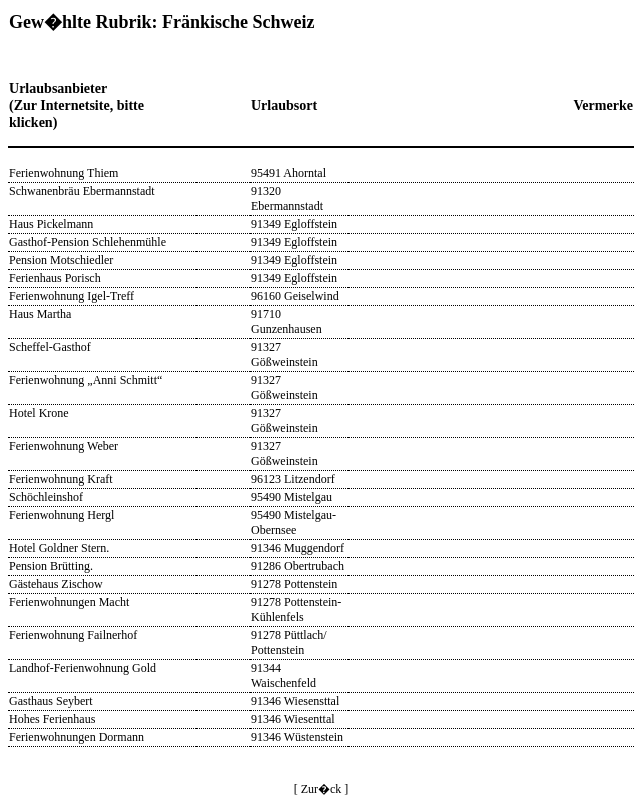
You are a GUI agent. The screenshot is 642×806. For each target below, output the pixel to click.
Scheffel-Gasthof (50, 347)
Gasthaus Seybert (51, 701)
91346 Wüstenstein (297, 737)
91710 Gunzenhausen (286, 321)
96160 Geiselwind (295, 296)
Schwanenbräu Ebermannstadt (82, 191)
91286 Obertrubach (297, 566)
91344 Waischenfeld (283, 675)
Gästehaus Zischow (56, 584)
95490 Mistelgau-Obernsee (293, 522)
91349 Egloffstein (294, 224)
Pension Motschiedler (61, 260)
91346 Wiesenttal (293, 719)
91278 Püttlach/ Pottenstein (289, 642)
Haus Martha (40, 314)
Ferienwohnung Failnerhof (73, 635)
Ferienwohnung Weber (63, 446)
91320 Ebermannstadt (287, 198)
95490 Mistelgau (291, 497)
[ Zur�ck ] (321, 789)
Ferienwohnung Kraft (61, 479)
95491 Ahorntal (288, 173)
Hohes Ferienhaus (52, 719)
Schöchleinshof (46, 497)
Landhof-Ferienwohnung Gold (82, 668)
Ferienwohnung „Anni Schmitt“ (85, 380)
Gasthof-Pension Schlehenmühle (87, 242)
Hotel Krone (39, 413)
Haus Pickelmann (51, 224)
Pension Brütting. (51, 566)
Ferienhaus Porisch (55, 278)
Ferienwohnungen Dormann (76, 737)
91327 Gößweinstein (284, 354)
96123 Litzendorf (293, 479)
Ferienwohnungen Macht (69, 602)
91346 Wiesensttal (295, 701)
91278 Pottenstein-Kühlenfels (296, 609)
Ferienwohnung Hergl (61, 515)
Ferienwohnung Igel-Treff (71, 296)
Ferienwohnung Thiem (63, 173)
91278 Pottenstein (294, 584)
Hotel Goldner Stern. (59, 548)
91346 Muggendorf (297, 548)
